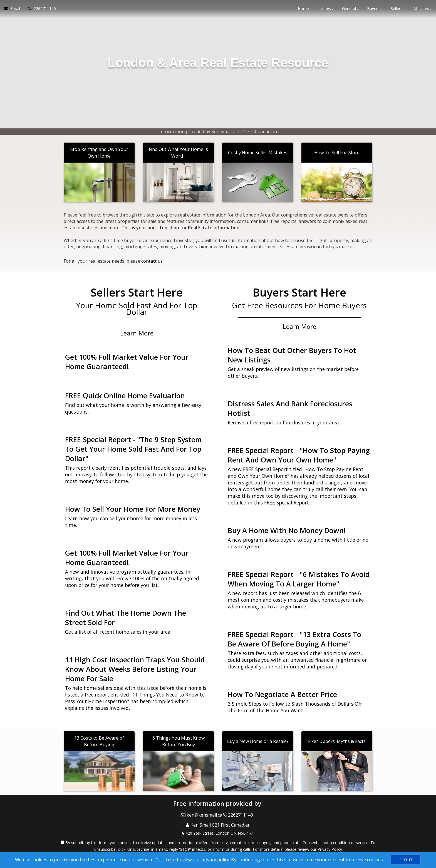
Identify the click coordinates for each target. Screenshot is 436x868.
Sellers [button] (398, 11)
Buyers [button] (375, 11)
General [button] (350, 11)
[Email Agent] (14, 11)
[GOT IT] (406, 860)
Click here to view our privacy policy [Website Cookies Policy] (192, 860)
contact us (152, 259)
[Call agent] (40, 11)
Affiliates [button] (423, 11)
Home (303, 11)
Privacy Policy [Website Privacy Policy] (330, 839)
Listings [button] (325, 11)
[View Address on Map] (218, 823)
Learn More (137, 330)
